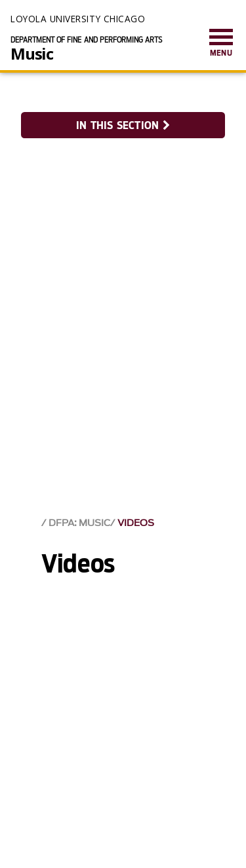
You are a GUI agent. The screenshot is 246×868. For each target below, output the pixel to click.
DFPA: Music (79, 523)
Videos (136, 523)
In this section (123, 125)
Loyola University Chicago (78, 19)
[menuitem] (221, 44)
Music (32, 54)
